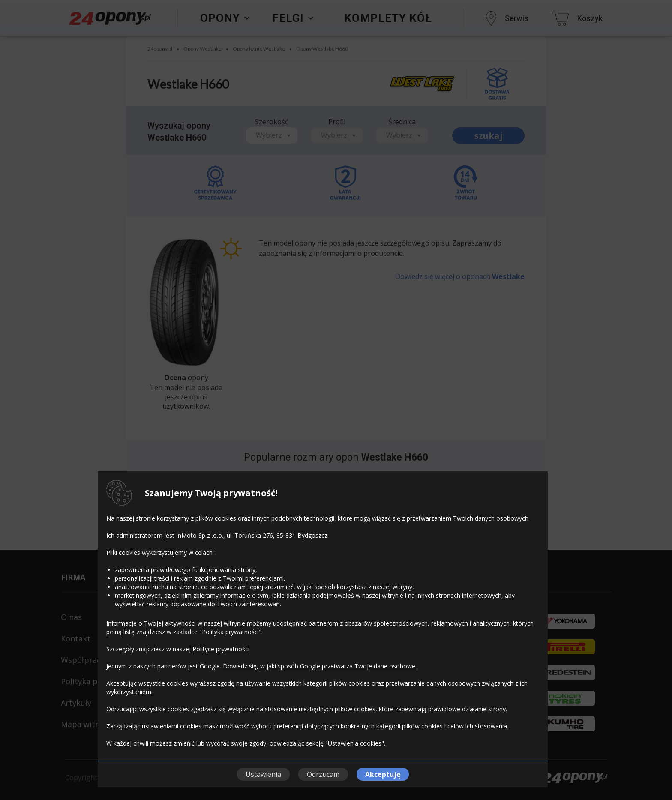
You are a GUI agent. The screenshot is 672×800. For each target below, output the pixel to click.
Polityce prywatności (221, 649)
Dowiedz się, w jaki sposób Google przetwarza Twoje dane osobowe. (320, 666)
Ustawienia (263, 774)
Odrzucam (323, 774)
